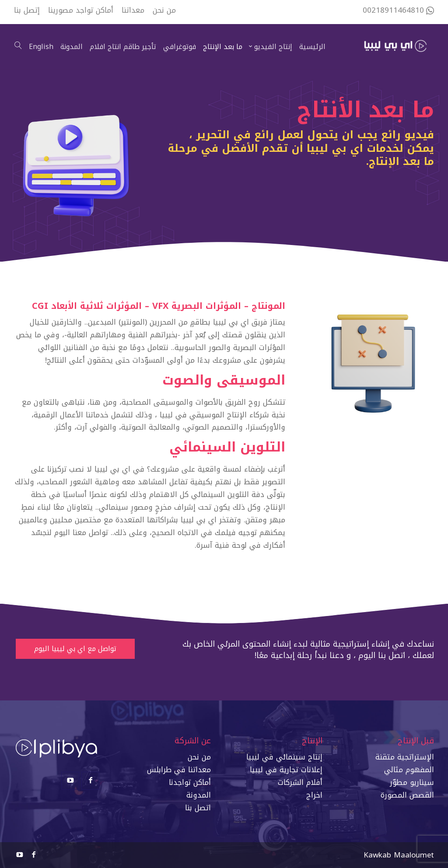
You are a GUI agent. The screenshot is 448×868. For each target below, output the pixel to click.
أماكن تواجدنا (190, 782)
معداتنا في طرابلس (179, 770)
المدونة (199, 795)
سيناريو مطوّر (412, 782)
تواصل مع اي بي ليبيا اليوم (75, 649)
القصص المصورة (407, 795)
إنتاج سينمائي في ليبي (285, 757)
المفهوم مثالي (409, 770)
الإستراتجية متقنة (405, 757)
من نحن (199, 757)
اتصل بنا (198, 808)
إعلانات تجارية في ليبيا (286, 770)
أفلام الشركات (300, 782)
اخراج (314, 795)
